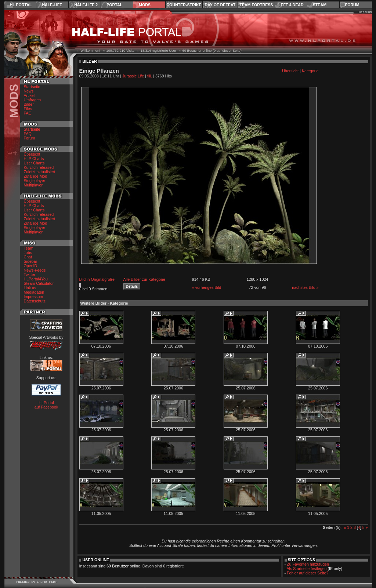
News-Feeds (35, 270)
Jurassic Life (133, 76)
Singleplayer (35, 181)
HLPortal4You (36, 279)
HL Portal (21, 5)
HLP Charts (34, 159)
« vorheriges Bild (207, 287)
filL (150, 76)
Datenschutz (35, 301)
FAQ (28, 113)
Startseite (32, 87)
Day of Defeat (220, 5)
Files (28, 109)
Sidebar (31, 261)
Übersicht (32, 154)
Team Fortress (256, 5)
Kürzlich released (39, 167)
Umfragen (32, 100)
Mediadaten (34, 292)
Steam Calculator (39, 283)
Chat (28, 257)
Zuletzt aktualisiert (40, 172)
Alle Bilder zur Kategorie (144, 279)
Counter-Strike (184, 5)
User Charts (34, 163)
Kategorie (310, 71)
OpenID (31, 266)
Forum (352, 5)
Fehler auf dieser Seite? (308, 573)
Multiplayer (33, 185)
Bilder (29, 104)
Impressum (34, 297)
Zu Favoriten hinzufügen (308, 564)
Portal (114, 5)
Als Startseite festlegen (307, 569)
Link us (30, 288)
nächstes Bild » (305, 287)
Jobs (28, 253)
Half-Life (52, 5)
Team (29, 248)
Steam (320, 5)
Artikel (29, 95)
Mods (145, 5)
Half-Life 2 (86, 5)
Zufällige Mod (36, 176)
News (29, 91)
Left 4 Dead (291, 5)
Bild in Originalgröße (97, 279)
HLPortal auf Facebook (46, 405)
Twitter (30, 275)
